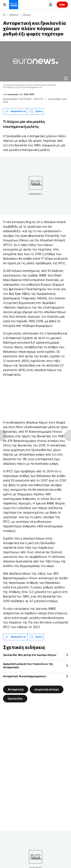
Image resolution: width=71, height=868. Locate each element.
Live (62, 4)
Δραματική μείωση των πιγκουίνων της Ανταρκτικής (28, 665)
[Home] (4, 15)
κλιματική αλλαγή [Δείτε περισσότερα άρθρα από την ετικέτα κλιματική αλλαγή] (47, 689)
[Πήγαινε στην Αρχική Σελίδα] (14, 5)
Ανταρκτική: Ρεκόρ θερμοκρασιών (25, 676)
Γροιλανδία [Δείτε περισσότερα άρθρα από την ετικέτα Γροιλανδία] (15, 698)
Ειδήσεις (14, 15)
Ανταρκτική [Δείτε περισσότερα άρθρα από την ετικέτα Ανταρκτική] (16, 689)
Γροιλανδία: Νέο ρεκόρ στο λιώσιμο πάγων (30, 655)
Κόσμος (27, 15)
